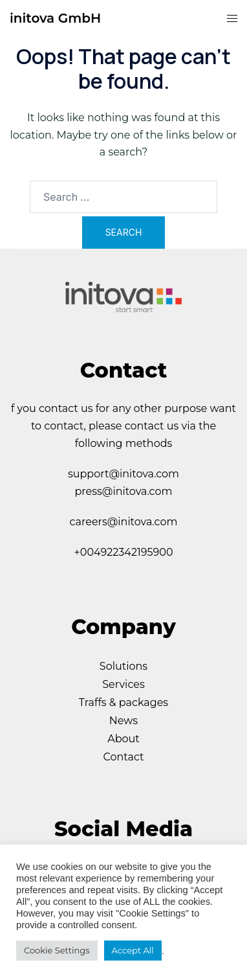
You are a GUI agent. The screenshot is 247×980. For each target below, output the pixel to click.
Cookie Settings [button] (57, 950)
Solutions (124, 666)
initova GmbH (55, 18)
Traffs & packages (124, 702)
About (124, 739)
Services (123, 684)
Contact (123, 757)
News (124, 721)
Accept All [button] (133, 950)
